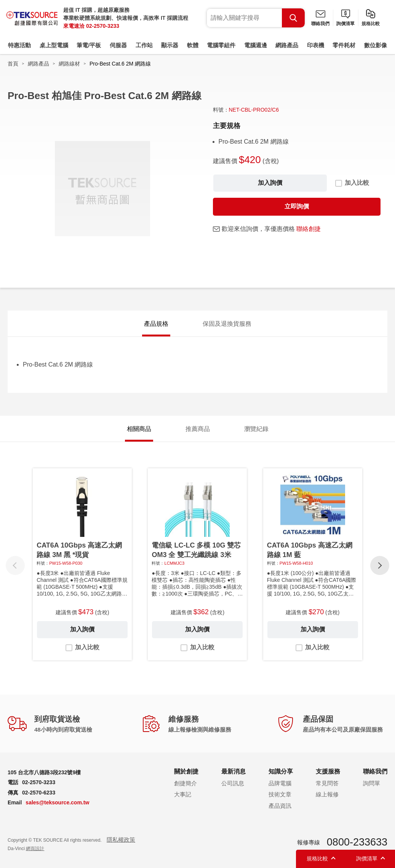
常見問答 (327, 783)
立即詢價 (297, 206)
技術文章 (280, 794)
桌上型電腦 (54, 45)
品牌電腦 (280, 783)
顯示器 (170, 45)
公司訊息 (233, 783)
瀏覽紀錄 (256, 429)
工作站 (144, 45)
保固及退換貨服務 (227, 324)
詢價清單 (345, 24)
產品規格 (156, 324)
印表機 (316, 45)
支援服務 (328, 771)
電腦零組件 (221, 45)
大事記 (183, 794)
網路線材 (69, 64)
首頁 (13, 64)
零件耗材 (344, 45)
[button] (380, 565)
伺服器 (118, 45)
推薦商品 (198, 429)
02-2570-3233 (103, 26)
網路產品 (287, 45)
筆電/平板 (89, 45)
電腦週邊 (256, 45)
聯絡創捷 (309, 229)
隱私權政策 (121, 840)
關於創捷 (186, 771)
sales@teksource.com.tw (57, 802)
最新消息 (233, 771)
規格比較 (371, 24)
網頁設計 (35, 849)
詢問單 (372, 783)
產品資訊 (280, 806)
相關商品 (139, 429)
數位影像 (376, 45)
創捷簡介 (186, 783)
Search (293, 18)
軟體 (193, 45)
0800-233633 (357, 842)
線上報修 (327, 794)
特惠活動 (19, 45)
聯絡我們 (320, 24)
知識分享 (281, 771)
